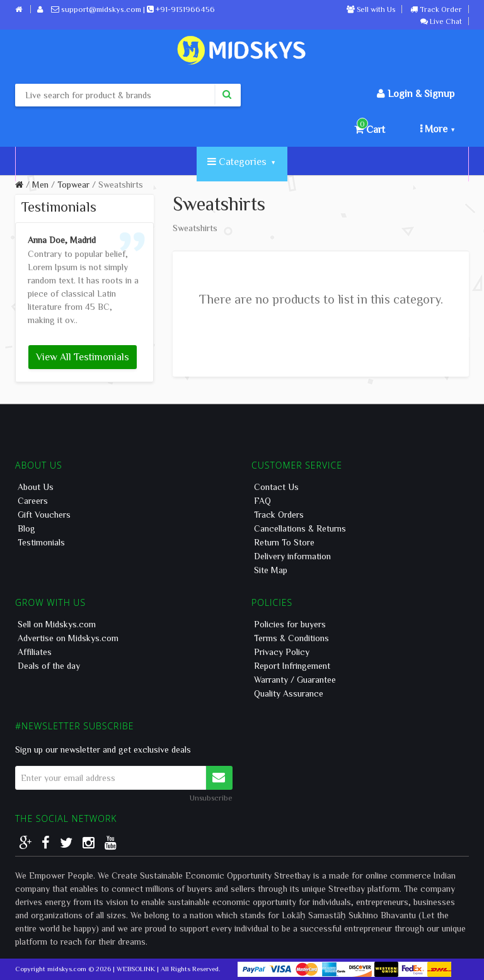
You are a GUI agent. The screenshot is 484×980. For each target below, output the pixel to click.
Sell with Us (371, 9)
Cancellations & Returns (300, 528)
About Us (36, 487)
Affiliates (35, 652)
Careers (33, 501)
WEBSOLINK (136, 968)
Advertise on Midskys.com (68, 638)
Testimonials (41, 542)
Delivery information (292, 556)
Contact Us (276, 487)
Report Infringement (292, 666)
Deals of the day (49, 666)
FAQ (262, 501)
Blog (26, 528)
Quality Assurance (289, 693)
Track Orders (279, 515)
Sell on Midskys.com (57, 624)
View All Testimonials (83, 356)
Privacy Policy (282, 652)
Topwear (73, 185)
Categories (241, 161)
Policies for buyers (290, 624)
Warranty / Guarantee (295, 680)
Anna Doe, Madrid (62, 240)
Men (40, 185)
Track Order (436, 9)
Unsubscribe (211, 797)
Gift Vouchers (44, 515)
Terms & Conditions (291, 638)
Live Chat (441, 21)
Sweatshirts (121, 185)
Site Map (271, 570)
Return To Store (284, 542)
